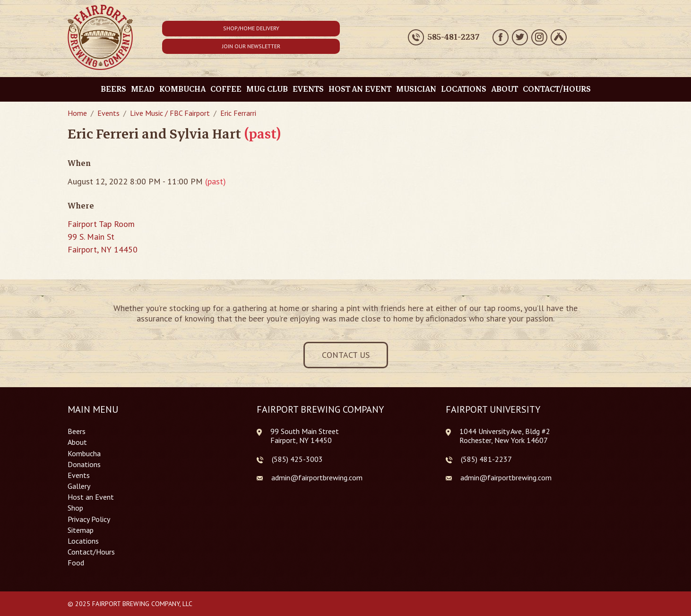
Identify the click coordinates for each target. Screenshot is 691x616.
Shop (75, 508)
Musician (416, 89)
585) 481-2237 (487, 459)
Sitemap (81, 530)
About (505, 89)
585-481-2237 (453, 37)
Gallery (79, 486)
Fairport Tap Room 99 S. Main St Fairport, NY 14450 (103, 237)
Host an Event (360, 89)
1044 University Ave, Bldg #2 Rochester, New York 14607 (505, 436)
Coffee (226, 89)
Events (308, 89)
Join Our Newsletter (251, 46)
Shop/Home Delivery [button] (251, 28)
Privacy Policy (89, 519)
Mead (143, 89)
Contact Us (346, 355)
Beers (113, 89)
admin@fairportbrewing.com (317, 477)
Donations (84, 464)
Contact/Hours (557, 89)
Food (76, 563)
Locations (464, 89)
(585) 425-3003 (297, 459)
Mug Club (267, 89)
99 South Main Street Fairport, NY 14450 (305, 436)
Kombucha (182, 89)
